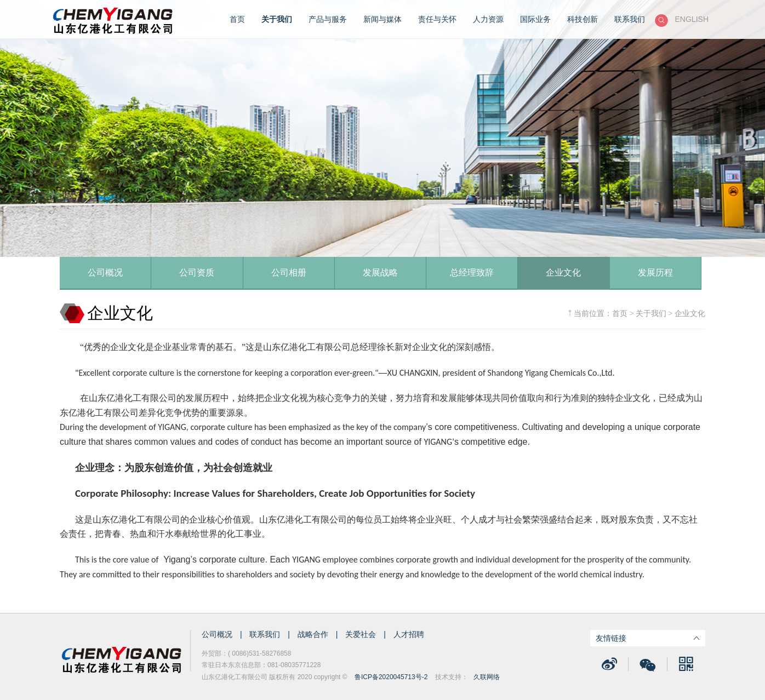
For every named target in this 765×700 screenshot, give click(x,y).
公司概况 (218, 634)
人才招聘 (409, 634)
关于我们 (277, 19)
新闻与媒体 (382, 19)
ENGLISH (692, 19)
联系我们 (630, 19)
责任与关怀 (437, 19)
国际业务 (535, 19)
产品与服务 (328, 19)
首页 (237, 19)
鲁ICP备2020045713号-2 (391, 677)
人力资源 (488, 19)
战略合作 (314, 634)
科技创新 (583, 19)
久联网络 (487, 677)
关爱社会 (362, 634)
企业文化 (690, 313)
